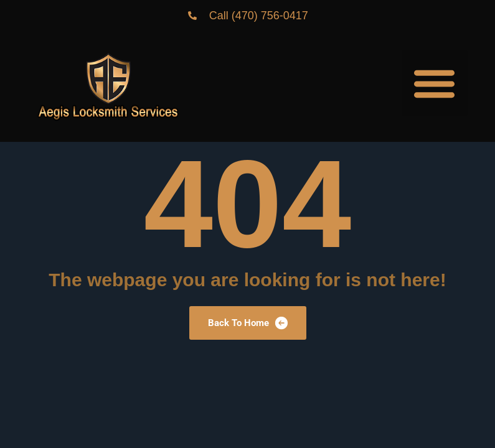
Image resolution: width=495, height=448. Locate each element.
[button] (435, 83)
